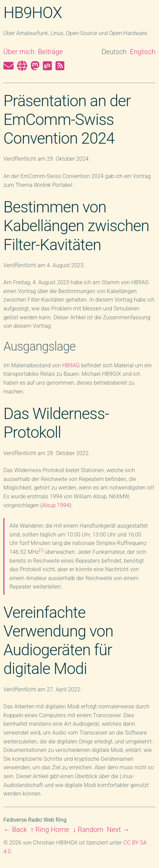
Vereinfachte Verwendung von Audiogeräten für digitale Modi (58, 641)
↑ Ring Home (50, 830)
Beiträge (50, 52)
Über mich (19, 52)
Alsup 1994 (56, 505)
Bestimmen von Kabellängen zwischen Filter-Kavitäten (76, 226)
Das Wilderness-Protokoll (56, 423)
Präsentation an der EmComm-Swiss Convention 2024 (67, 119)
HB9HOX (33, 13)
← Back (15, 830)
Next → (118, 830)
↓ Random (88, 830)
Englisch (143, 52)
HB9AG (71, 365)
